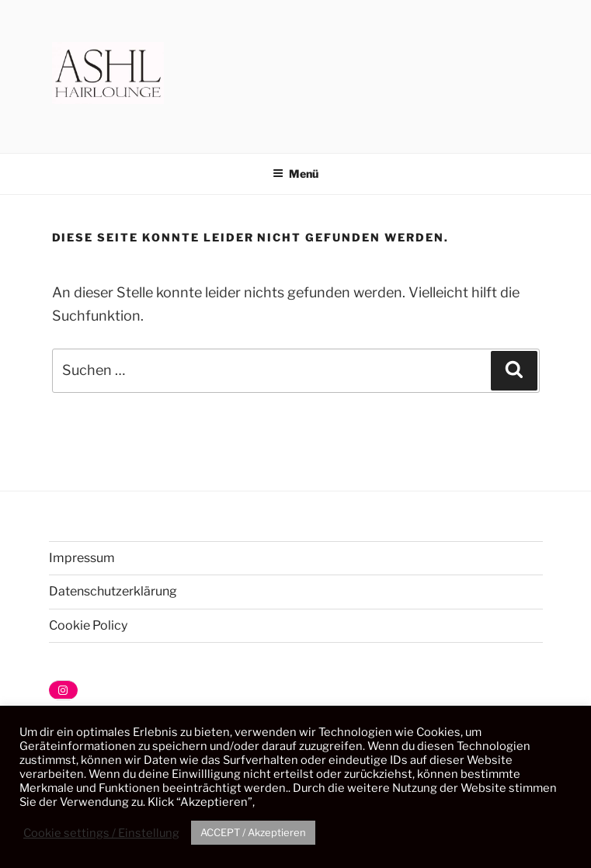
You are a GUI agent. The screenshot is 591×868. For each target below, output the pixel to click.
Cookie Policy (88, 625)
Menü (295, 174)
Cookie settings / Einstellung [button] (101, 833)
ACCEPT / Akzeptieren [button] (253, 832)
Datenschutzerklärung (113, 591)
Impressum (82, 558)
